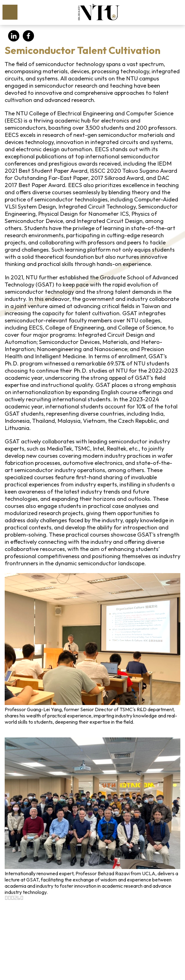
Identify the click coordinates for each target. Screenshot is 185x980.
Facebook (28, 36)
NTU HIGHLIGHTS (99, 12)
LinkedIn (14, 36)
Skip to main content (3, 3)
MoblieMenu (10, 12)
